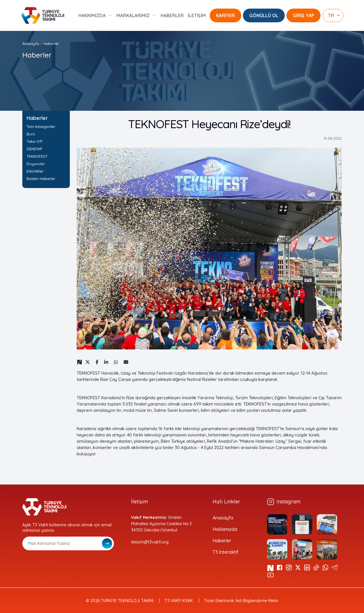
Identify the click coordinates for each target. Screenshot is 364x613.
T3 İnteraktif (225, 552)
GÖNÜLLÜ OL (264, 15)
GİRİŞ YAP (303, 15)
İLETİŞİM (197, 15)
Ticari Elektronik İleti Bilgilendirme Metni (241, 601)
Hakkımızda (225, 529)
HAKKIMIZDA (92, 15)
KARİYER (225, 15)
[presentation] (66, 564)
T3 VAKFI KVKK (179, 601)
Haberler (51, 43)
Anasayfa (31, 43)
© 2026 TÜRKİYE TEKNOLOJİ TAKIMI (120, 601)
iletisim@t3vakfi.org (150, 542)
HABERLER (172, 15)
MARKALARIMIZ (133, 15)
